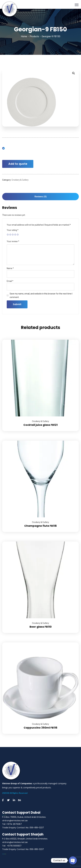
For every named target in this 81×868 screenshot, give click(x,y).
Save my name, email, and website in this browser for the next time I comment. (41, 295)
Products (34, 36)
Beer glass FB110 (41, 627)
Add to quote (18, 164)
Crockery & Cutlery (20, 180)
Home (24, 36)
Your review (13, 241)
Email (10, 281)
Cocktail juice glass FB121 (40, 425)
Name (10, 268)
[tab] (40, 197)
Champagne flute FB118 (40, 526)
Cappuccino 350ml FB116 (40, 728)
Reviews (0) (41, 197)
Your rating (13, 230)
